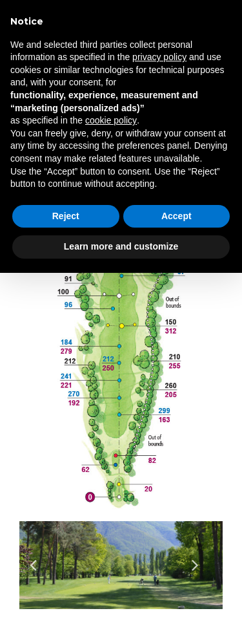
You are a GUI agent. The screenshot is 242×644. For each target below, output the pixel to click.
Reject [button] (66, 216)
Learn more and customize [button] (121, 246)
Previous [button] (40, 565)
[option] (121, 565)
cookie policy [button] (111, 120)
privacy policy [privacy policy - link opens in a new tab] (159, 57)
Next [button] (202, 565)
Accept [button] (176, 216)
